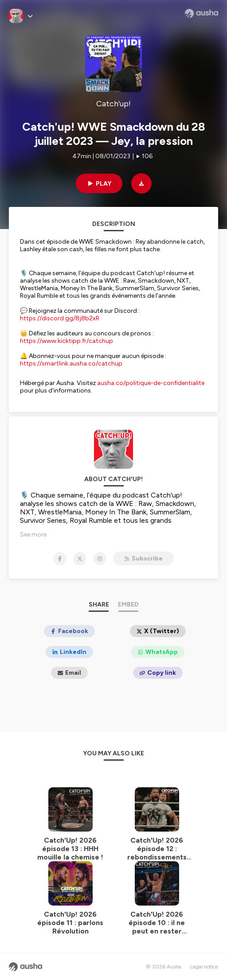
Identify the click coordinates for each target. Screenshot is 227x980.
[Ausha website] (202, 13)
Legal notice (204, 967)
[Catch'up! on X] (80, 559)
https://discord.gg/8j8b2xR (60, 318)
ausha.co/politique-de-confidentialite (151, 383)
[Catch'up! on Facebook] (60, 559)
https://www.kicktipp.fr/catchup (67, 341)
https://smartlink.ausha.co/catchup (71, 364)
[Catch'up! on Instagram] (100, 559)
